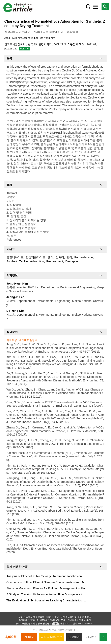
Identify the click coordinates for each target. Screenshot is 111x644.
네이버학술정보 (28, 340)
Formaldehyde (84, 257)
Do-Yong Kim (47, 38)
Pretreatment (55, 261)
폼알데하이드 (15, 257)
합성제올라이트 (35, 257)
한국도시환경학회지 (40, 44)
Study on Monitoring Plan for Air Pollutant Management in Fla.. (47, 588)
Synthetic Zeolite (17, 261)
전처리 (60, 257)
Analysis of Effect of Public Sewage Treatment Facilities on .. (45, 576)
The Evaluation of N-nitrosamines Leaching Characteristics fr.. (46, 600)
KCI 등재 (24, 49)
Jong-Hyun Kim (13, 38)
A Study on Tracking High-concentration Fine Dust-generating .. (47, 594)
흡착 (51, 257)
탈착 (69, 257)
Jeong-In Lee (31, 38)
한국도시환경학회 (15, 44)
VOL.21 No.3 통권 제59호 (70, 44)
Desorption (72, 261)
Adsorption (37, 261)
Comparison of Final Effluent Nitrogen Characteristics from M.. (46, 582)
